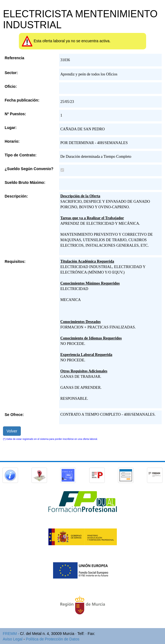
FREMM (10, 634)
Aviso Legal (13, 639)
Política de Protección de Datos (53, 639)
